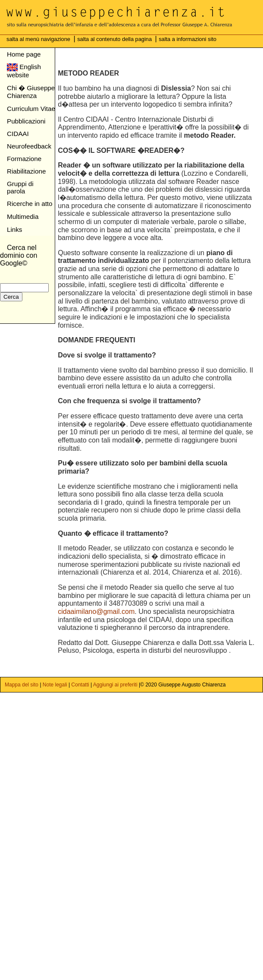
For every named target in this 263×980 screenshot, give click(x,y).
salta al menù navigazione (39, 39)
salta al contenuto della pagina (115, 39)
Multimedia (23, 217)
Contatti (80, 685)
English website (24, 71)
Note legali (55, 685)
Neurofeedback (29, 146)
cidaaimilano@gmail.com (96, 612)
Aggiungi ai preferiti (115, 685)
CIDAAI (18, 134)
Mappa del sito (22, 685)
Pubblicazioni (26, 121)
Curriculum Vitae (31, 109)
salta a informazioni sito (188, 39)
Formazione (24, 159)
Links (14, 229)
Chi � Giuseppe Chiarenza (31, 92)
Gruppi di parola (20, 187)
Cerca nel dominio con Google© (19, 255)
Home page (24, 54)
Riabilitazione (26, 171)
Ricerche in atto (30, 204)
